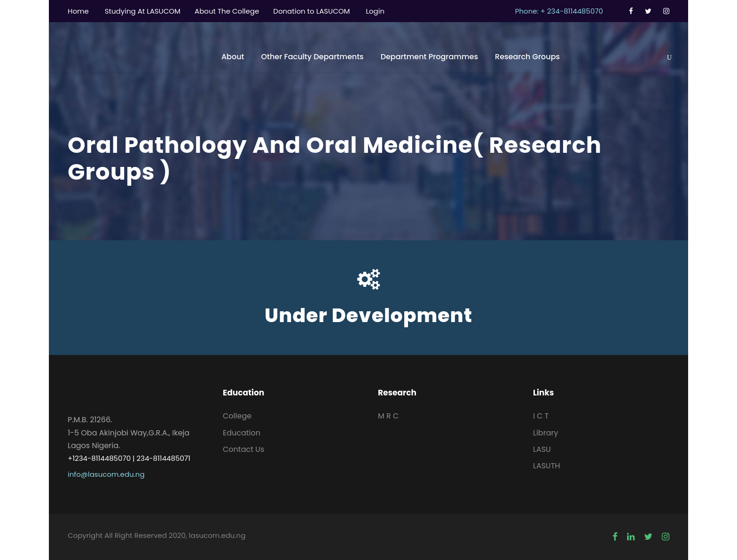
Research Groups (527, 57)
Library (545, 433)
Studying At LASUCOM (143, 11)
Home (78, 11)
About (233, 57)
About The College (227, 11)
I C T (541, 416)
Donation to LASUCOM (311, 11)
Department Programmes (429, 57)
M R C (388, 416)
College (237, 416)
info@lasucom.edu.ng (106, 474)
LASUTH (547, 466)
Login (375, 11)
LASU (542, 449)
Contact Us (243, 449)
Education (242, 433)
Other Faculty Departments (312, 57)
